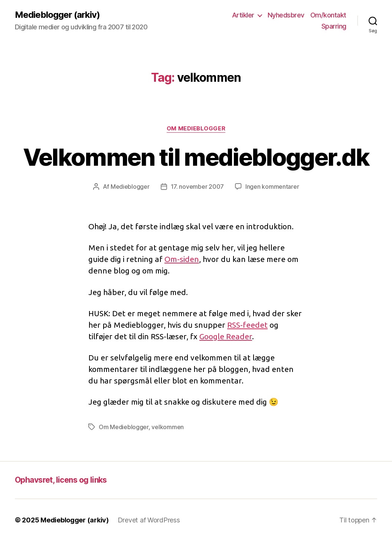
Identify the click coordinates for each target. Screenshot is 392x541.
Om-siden (182, 259)
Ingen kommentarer (272, 187)
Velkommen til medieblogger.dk (196, 157)
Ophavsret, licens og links (61, 480)
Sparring (334, 26)
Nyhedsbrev (286, 15)
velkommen (168, 427)
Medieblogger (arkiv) (57, 15)
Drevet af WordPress (149, 520)
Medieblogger (130, 187)
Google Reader (226, 336)
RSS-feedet (247, 325)
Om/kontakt (328, 15)
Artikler (243, 15)
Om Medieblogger (196, 129)
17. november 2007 (197, 187)
